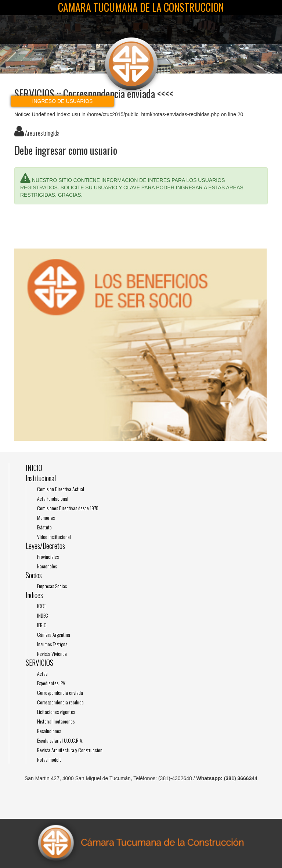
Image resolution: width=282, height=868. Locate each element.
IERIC (42, 625)
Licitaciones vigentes (56, 712)
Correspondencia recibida (60, 702)
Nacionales (47, 566)
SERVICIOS (39, 663)
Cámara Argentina (54, 634)
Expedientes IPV (51, 683)
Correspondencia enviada (60, 692)
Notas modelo (49, 759)
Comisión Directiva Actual (61, 489)
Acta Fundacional (53, 498)
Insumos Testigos (52, 644)
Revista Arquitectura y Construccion (70, 750)
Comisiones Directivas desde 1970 (68, 508)
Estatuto (44, 527)
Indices (34, 595)
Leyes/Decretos (45, 546)
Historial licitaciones (56, 721)
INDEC (43, 615)
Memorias (46, 517)
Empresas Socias (52, 586)
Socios (34, 575)
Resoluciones (49, 731)
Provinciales (48, 556)
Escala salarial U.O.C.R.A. (60, 740)
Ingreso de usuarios (63, 101)
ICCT (41, 606)
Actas (42, 673)
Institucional (41, 478)
